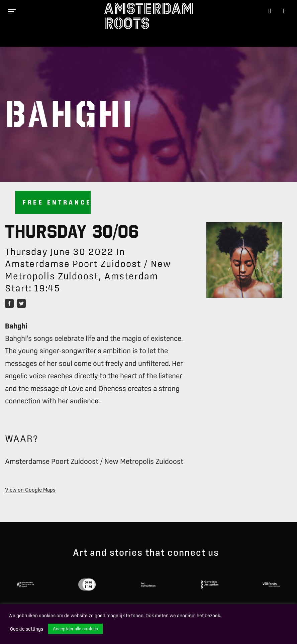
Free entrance (57, 202)
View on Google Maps (30, 490)
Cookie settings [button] (27, 629)
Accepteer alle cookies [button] (75, 629)
